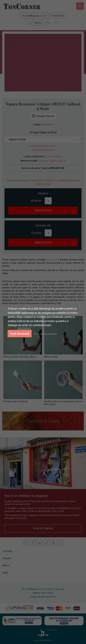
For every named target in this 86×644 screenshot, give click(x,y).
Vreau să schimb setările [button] (45, 334)
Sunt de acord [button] (20, 333)
